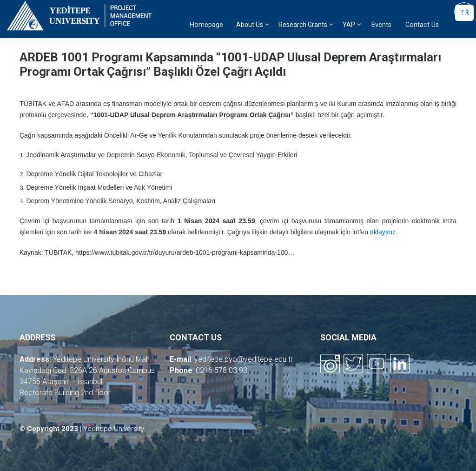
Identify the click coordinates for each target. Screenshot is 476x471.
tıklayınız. (384, 232)
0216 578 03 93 (221, 370)
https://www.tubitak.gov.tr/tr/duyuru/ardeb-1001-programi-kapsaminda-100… (185, 252)
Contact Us (422, 25)
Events (381, 25)
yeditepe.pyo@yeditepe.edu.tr (244, 359)
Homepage (206, 25)
